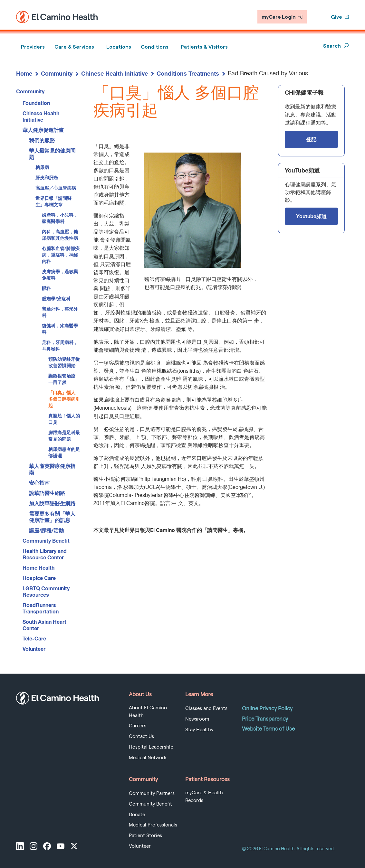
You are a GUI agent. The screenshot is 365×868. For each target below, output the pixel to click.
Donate (137, 815)
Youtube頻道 (311, 216)
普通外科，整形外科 (60, 312)
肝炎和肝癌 (47, 177)
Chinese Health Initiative (115, 73)
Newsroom (197, 719)
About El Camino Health (148, 712)
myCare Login (282, 17)
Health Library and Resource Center (45, 554)
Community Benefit (46, 541)
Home (24, 73)
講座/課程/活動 (46, 530)
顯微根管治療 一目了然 (62, 379)
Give (340, 17)
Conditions (155, 47)
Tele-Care (34, 638)
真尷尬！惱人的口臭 (64, 419)
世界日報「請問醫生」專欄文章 (53, 201)
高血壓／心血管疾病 (56, 188)
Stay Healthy (199, 730)
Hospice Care (39, 578)
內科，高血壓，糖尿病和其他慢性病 (60, 235)
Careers (138, 726)
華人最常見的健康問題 (52, 154)
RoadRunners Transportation (41, 608)
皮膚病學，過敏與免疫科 (60, 275)
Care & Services (74, 47)
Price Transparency (265, 719)
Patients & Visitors (204, 47)
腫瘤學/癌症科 (56, 299)
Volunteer (34, 649)
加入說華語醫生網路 (52, 503)
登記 (311, 139)
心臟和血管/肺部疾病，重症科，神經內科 (61, 255)
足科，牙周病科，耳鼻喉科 (60, 345)
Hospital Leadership (151, 747)
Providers (33, 47)
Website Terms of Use (268, 729)
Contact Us (141, 736)
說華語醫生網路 (47, 493)
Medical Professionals (153, 825)
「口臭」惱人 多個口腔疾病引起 (64, 399)
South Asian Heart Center (44, 625)
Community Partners (152, 793)
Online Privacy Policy (267, 708)
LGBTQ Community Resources (46, 591)
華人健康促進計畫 (43, 130)
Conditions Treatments (188, 73)
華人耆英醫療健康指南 (52, 469)
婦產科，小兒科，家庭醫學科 (60, 218)
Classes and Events (206, 708)
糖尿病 (42, 167)
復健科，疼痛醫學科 (60, 329)
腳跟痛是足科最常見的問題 (64, 436)
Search (336, 46)
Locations (119, 47)
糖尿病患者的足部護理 (64, 452)
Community (57, 73)
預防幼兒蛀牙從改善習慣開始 (64, 362)
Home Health (38, 568)
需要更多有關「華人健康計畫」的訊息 (52, 517)
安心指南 (39, 483)
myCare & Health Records (204, 797)
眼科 (46, 288)
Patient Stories (145, 835)
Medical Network (148, 758)
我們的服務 (42, 140)
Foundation (36, 103)
